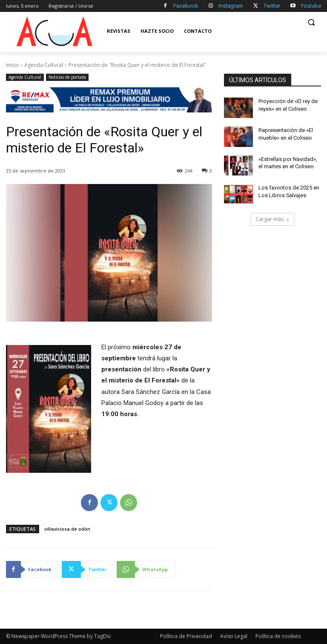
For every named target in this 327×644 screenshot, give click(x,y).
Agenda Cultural (44, 65)
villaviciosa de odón (67, 529)
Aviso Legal (234, 636)
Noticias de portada (67, 77)
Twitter (272, 6)
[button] (311, 22)
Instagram (231, 6)
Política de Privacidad (186, 636)
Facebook (186, 6)
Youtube (311, 6)
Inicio (12, 65)
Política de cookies (278, 636)
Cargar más (272, 219)
